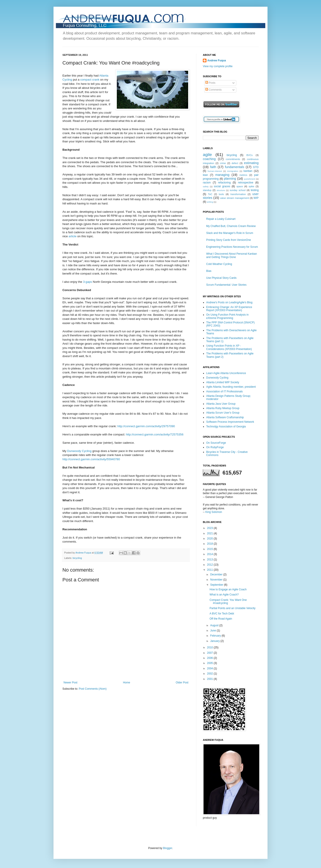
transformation (238, 194)
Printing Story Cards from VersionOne (229, 240)
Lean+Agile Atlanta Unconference (226, 373)
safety (206, 186)
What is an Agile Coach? (224, 595)
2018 (210, 544)
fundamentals (235, 167)
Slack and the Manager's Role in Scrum (230, 233)
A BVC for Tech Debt (222, 614)
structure (221, 190)
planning (230, 179)
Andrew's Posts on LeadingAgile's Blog (229, 302)
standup (207, 190)
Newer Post (70, 683)
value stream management (234, 198)
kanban (248, 171)
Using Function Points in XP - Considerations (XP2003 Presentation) (229, 347)
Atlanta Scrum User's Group (223, 413)
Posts (210, 83)
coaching (209, 159)
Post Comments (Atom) (93, 689)
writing (210, 202)
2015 (210, 549)
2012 (210, 565)
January (215, 641)
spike (251, 186)
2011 (210, 570)
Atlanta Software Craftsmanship (225, 417)
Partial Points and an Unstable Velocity (233, 608)
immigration (233, 171)
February (216, 636)
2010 (210, 647)
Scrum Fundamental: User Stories (226, 285)
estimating (251, 163)
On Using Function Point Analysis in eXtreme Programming (227, 316)
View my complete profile (218, 66)
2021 (210, 533)
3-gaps (87, 282)
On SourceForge (216, 443)
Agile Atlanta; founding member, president (231, 387)
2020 (210, 539)
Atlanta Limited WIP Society (223, 382)
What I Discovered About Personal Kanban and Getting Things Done (231, 255)
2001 (210, 679)
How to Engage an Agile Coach (228, 589)
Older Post (182, 683)
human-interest (215, 171)
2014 (210, 554)
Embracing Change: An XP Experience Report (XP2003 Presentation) (229, 309)
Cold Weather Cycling (219, 264)
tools (221, 194)
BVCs (250, 155)
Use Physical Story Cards (221, 278)
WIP (256, 198)
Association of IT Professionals (224, 391)
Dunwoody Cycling (79, 451)
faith (213, 167)
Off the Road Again (221, 619)
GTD (256, 167)
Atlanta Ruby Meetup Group (223, 408)
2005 (210, 663)
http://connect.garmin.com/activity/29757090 (146, 426)
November (217, 580)
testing (255, 190)
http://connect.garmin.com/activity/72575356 (155, 434)
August (215, 625)
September (217, 585)
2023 (210, 528)
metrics (243, 175)
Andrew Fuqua (83, 553)
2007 (210, 653)
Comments (213, 90)
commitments (233, 159)
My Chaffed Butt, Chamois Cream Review (231, 226)
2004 (210, 668)
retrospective (246, 183)
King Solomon (214, 512)
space (240, 186)
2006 (210, 658)
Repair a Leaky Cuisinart (221, 219)
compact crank (90, 80)
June (213, 631)
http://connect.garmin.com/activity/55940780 (91, 459)
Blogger (168, 848)
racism (207, 183)
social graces (222, 186)
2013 (210, 560)
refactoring (224, 183)
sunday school (238, 190)
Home (127, 683)
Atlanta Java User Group (221, 404)
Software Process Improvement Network (230, 422)
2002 (210, 674)
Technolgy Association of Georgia (226, 427)
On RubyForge (215, 447)
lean (205, 175)
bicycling (77, 558)
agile (207, 155)
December (217, 575)
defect (235, 163)
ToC (210, 194)
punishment (250, 179)
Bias (209, 271)
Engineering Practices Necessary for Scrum (232, 247)
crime (223, 163)
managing (222, 175)
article (73, 236)
